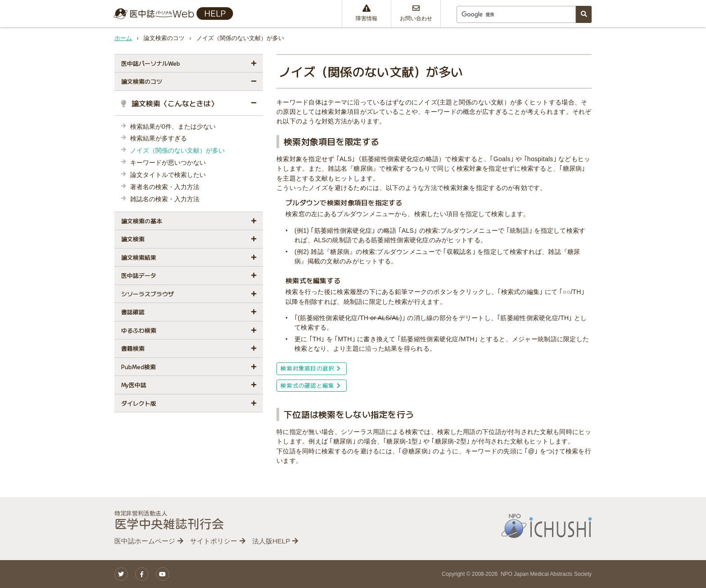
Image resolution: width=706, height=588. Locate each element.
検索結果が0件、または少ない (173, 127)
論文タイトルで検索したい (168, 175)
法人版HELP (271, 541)
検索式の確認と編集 (310, 385)
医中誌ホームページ (145, 541)
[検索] (515, 15)
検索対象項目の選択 (310, 368)
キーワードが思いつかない (168, 163)
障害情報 (367, 13)
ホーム (123, 38)
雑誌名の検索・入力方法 (165, 199)
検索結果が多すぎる (158, 138)
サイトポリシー (214, 541)
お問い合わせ (416, 13)
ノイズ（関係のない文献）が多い (177, 150)
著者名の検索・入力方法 (165, 187)
